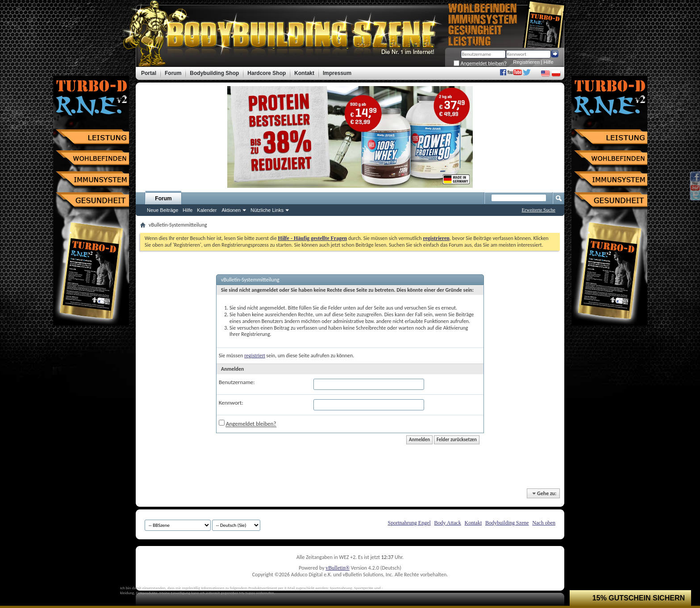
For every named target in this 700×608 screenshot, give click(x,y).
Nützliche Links (267, 210)
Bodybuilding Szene (507, 523)
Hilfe (549, 62)
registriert (255, 356)
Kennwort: (231, 403)
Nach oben (544, 523)
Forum (163, 199)
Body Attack (448, 523)
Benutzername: (237, 382)
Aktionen (231, 210)
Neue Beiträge (162, 210)
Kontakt (473, 523)
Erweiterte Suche (539, 210)
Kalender (207, 210)
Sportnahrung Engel (409, 523)
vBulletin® (337, 568)
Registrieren (526, 62)
